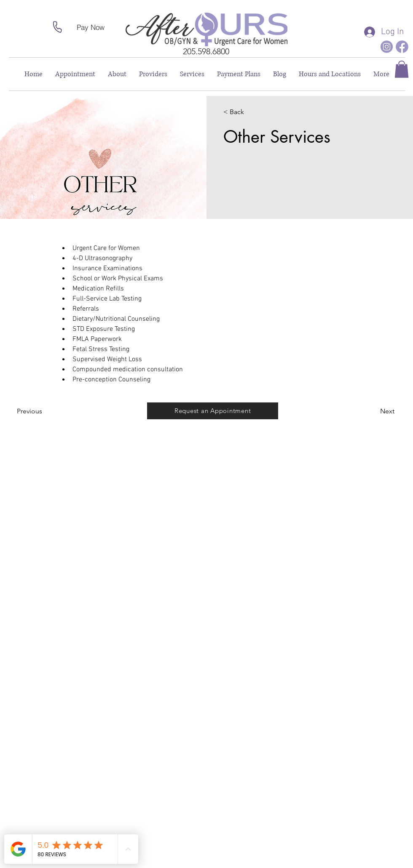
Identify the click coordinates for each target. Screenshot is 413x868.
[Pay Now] (90, 27)
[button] (402, 69)
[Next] (371, 412)
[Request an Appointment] (213, 411)
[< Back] (248, 112)
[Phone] (57, 27)
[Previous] (41, 412)
